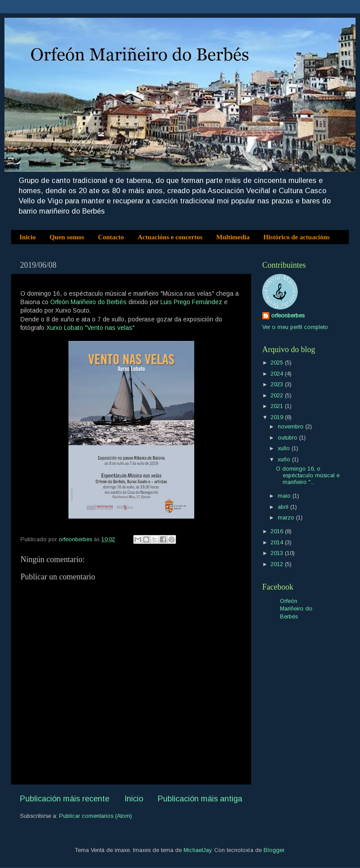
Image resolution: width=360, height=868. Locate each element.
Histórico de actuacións (297, 237)
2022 (278, 396)
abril (284, 507)
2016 (278, 531)
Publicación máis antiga (200, 799)
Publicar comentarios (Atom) (96, 816)
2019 (278, 417)
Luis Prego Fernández (191, 302)
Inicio (28, 237)
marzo (287, 518)
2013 (278, 553)
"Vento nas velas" (110, 328)
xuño (285, 460)
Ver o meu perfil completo (295, 327)
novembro (292, 427)
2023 (278, 384)
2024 (278, 374)
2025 (278, 363)
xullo (285, 448)
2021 (278, 406)
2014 (278, 543)
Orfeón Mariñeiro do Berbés (88, 302)
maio (285, 496)
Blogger (274, 850)
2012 (278, 564)
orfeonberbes (288, 316)
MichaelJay (197, 850)
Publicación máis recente (65, 799)
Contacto (111, 237)
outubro (288, 438)
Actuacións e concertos (170, 237)
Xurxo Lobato (65, 328)
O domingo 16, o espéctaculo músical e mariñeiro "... (308, 476)
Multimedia (233, 237)
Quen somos (67, 237)
